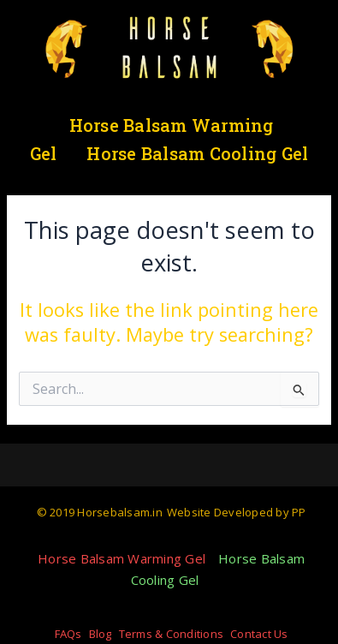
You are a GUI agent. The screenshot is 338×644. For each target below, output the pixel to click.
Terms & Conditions (172, 634)
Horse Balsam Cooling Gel (197, 153)
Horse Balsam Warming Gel (122, 558)
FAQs (68, 634)
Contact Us (259, 634)
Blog (101, 634)
